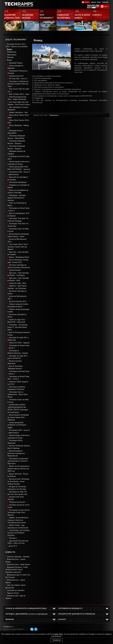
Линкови (10, 57)
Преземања (12, 55)
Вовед (10, 49)
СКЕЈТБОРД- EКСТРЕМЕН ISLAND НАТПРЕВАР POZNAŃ (19, 533)
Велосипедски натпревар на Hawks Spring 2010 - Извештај (18, 417)
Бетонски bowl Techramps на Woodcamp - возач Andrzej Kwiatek (18, 481)
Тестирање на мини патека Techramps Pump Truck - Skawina (19, 513)
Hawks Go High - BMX (17, 283)
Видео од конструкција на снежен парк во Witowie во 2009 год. (18, 469)
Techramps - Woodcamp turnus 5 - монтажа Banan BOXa (17, 327)
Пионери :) (13, 538)
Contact (105, 2)
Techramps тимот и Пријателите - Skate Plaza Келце (17, 394)
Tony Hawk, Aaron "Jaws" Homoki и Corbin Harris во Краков (18, 247)
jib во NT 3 (13, 546)
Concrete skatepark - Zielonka (18, 557)
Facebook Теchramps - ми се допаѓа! (86, 2)
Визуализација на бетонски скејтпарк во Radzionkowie (16, 453)
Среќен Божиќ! (15, 270)
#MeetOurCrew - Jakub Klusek (18, 564)
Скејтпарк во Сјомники (16, 590)
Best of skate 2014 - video (19, 94)
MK (105, 7)
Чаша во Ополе (13, 593)
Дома (94, 2)
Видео (10, 60)
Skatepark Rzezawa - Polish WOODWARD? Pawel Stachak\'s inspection (17, 570)
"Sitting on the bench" (17, 502)
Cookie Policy (58, 634)
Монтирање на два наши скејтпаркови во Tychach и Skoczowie (18, 461)
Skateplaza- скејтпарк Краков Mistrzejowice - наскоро (17, 198)
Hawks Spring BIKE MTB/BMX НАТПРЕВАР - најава (17, 425)
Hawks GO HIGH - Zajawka (19, 343)
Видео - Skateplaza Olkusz (19, 257)
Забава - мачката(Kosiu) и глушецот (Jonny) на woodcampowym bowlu (18, 520)
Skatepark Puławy (16, 63)
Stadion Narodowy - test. (18, 112)
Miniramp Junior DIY (16, 76)
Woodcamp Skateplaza (18, 182)
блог (99, 2)
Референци (12, 52)
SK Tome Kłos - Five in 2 (18, 79)
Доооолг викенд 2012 (18, 301)
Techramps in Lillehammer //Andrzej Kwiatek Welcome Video (18, 84)
